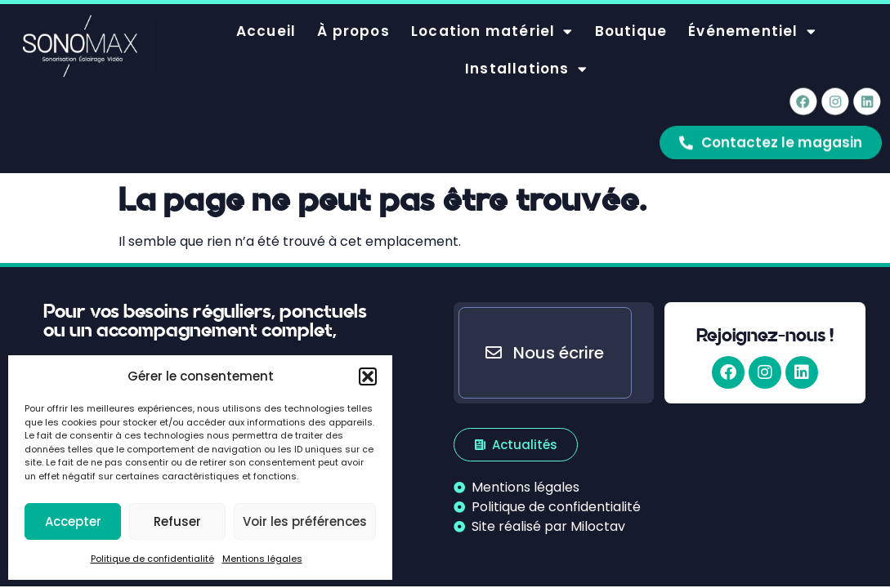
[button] (368, 376)
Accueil (266, 20)
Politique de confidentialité (152, 559)
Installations (526, 58)
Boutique (631, 20)
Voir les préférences (305, 521)
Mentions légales (262, 559)
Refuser (177, 521)
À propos (353, 20)
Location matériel (492, 20)
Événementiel (752, 20)
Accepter (73, 521)
